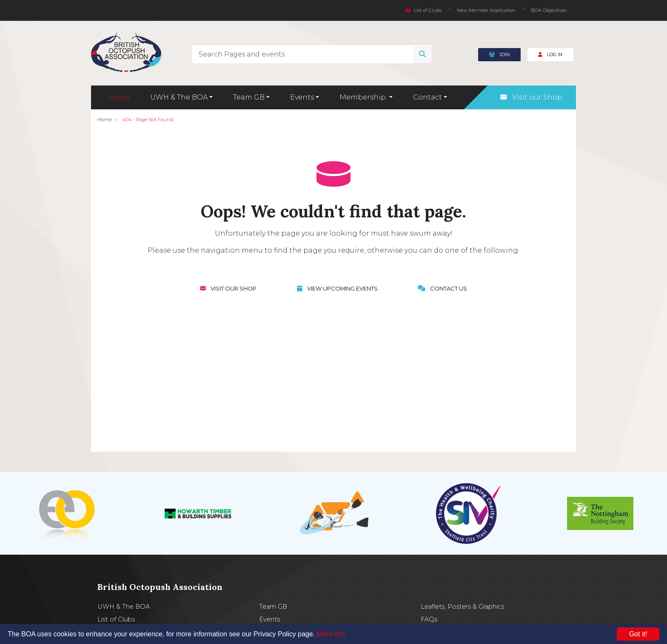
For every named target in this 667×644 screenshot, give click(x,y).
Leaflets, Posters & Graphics (462, 607)
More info (331, 634)
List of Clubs (423, 10)
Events (269, 619)
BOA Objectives (549, 10)
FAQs (429, 619)
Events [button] (302, 97)
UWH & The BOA (124, 607)
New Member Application (486, 10)
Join (499, 55)
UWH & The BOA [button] (179, 97)
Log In (550, 55)
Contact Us (442, 288)
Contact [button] (428, 97)
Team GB (273, 607)
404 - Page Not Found (148, 120)
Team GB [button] (249, 97)
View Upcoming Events (337, 288)
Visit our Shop (531, 97)
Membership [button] (363, 97)
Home (119, 97)
